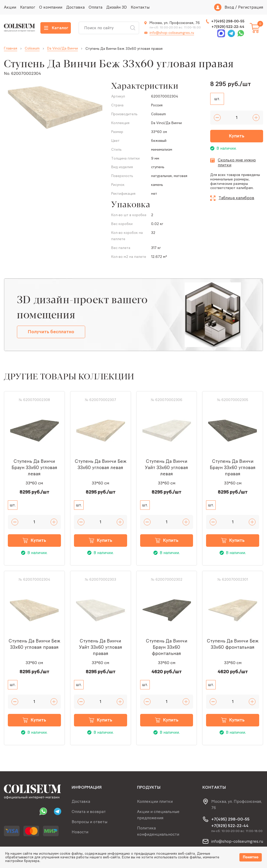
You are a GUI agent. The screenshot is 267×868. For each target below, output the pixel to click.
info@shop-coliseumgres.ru (172, 33)
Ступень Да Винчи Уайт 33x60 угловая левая (166, 468)
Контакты (140, 7)
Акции (10, 7)
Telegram (231, 33)
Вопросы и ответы (89, 822)
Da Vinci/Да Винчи (63, 48)
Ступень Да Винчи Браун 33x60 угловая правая (233, 468)
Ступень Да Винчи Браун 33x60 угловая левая (34, 468)
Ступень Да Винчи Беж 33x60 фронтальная (233, 644)
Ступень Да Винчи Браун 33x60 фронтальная (167, 647)
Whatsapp (241, 33)
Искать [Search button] (133, 28)
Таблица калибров (236, 198)
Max (221, 33)
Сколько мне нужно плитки (237, 163)
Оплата (95, 7)
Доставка (75, 7)
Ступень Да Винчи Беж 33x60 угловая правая (34, 644)
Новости (80, 832)
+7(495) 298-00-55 (228, 21)
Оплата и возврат (89, 812)
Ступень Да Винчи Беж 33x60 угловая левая (101, 464)
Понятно (251, 857)
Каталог (28, 7)
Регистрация (251, 7)
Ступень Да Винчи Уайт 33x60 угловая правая (101, 647)
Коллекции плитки (155, 801)
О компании (51, 7)
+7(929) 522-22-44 (228, 27)
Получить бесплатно (51, 332)
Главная (11, 48)
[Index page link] (20, 28)
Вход (229, 7)
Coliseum (32, 48)
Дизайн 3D (117, 7)
